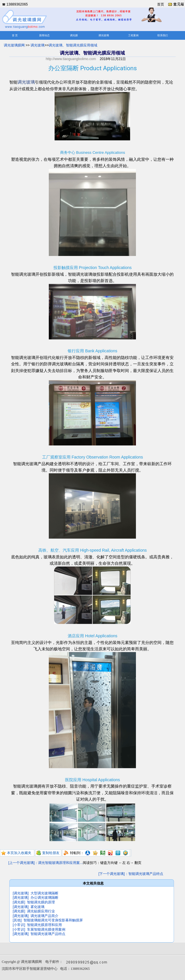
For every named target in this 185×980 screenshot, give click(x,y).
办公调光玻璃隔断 (44, 898)
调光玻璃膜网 (14, 45)
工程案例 (133, 35)
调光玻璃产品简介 (44, 916)
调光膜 (74, 35)
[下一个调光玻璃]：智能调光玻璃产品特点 (131, 874)
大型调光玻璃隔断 (44, 893)
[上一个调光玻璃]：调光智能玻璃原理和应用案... (46, 863)
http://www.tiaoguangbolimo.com (71, 59)
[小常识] (19, 925)
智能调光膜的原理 (41, 902)
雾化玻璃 (37, 907)
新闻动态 (44, 35)
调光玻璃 (104, 35)
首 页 (15, 35)
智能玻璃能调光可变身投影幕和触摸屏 (53, 920)
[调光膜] (19, 902)
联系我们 (163, 35)
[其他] (17, 920)
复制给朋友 (51, 853)
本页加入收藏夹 (19, 853)
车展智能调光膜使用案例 (46, 930)
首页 (161, 4)
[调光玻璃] (21, 893)
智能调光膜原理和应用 (44, 925)
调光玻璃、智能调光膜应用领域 (73, 45)
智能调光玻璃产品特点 (48, 934)
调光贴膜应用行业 (41, 911)
